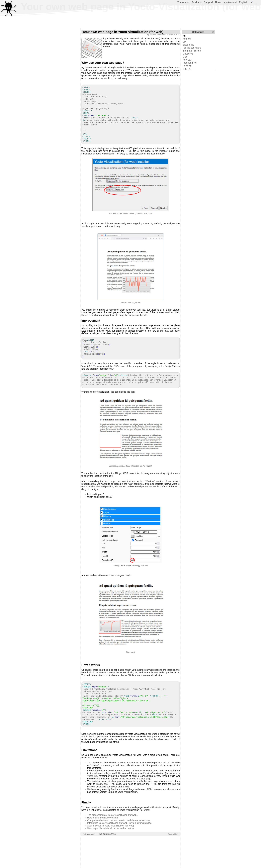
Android (187, 39)
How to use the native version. (103, 818)
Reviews (187, 66)
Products (196, 2)
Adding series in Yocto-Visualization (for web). (111, 826)
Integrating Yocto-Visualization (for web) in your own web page (119, 823)
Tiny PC (187, 69)
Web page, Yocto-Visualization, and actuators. (111, 828)
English (243, 2)
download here (99, 807)
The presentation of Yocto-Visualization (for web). (113, 815)
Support (208, 2)
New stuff (187, 60)
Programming (190, 63)
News (218, 2)
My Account (230, 2)
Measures (188, 54)
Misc (185, 57)
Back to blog (173, 834)
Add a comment (89, 834)
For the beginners (192, 48)
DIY (185, 42)
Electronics (188, 45)
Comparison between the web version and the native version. (119, 820)
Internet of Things (192, 51)
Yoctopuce (183, 2)
